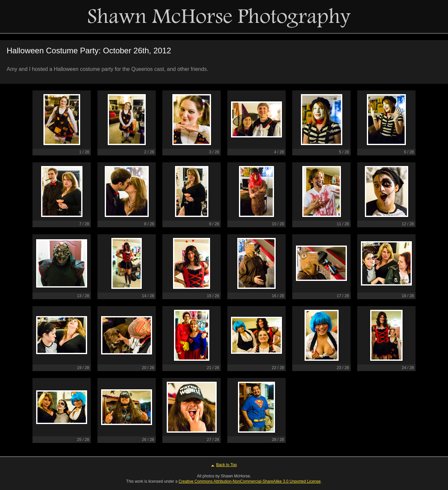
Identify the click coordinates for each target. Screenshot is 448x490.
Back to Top (226, 465)
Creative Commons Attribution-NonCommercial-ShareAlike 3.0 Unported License (250, 481)
